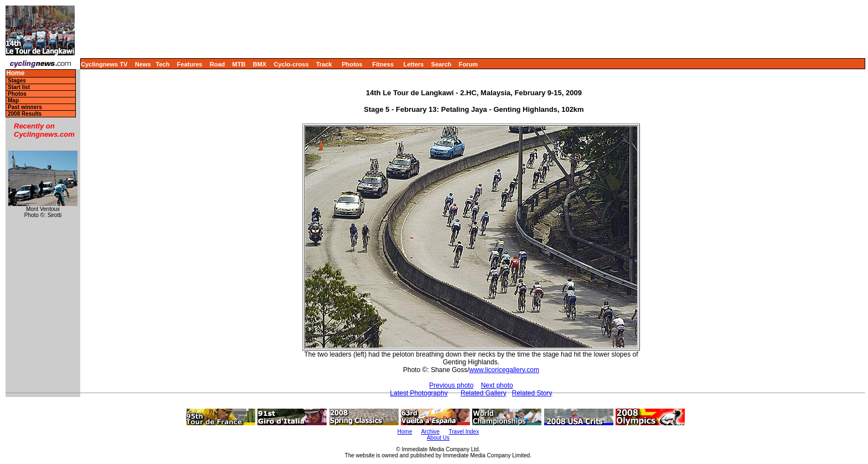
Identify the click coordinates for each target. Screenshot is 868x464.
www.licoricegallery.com (504, 370)
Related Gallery (484, 393)
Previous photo (451, 385)
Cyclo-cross (291, 64)
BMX (260, 64)
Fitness (383, 64)
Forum (468, 64)
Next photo (497, 385)
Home (15, 73)
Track (324, 64)
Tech (162, 64)
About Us (438, 438)
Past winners (25, 107)
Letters (414, 64)
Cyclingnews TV (104, 64)
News (143, 64)
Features (190, 64)
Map (13, 100)
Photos (352, 64)
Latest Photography (419, 393)
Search (441, 64)
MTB (239, 64)
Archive (430, 432)
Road (218, 64)
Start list (19, 87)
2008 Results (25, 114)
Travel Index (464, 432)
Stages (17, 81)
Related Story (532, 393)
